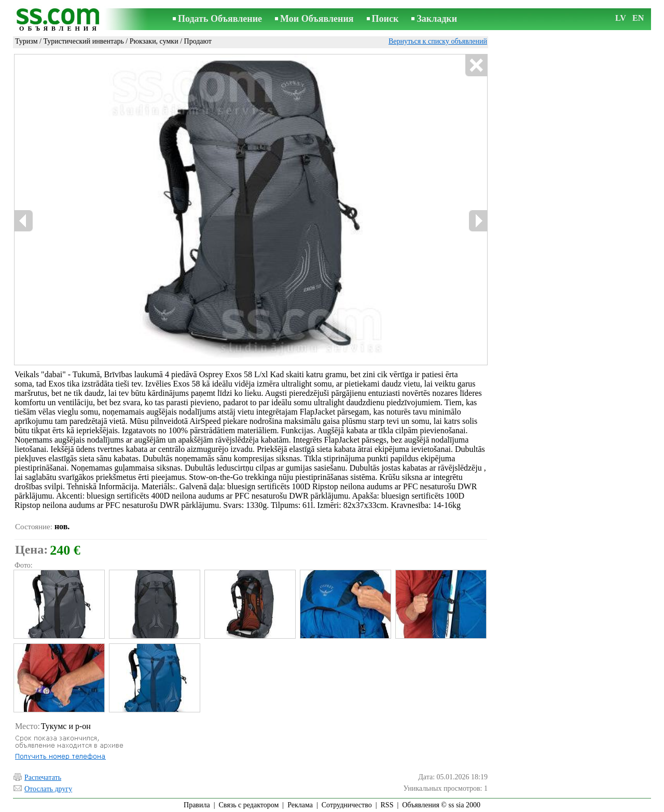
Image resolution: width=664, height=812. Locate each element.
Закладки (437, 19)
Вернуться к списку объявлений (438, 41)
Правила (197, 805)
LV (621, 18)
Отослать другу (48, 789)
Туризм (26, 41)
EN (638, 18)
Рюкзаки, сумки (154, 41)
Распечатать (43, 777)
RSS (387, 805)
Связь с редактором (249, 805)
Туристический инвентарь (83, 41)
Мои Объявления (317, 19)
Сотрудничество (347, 805)
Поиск (385, 19)
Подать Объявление (220, 19)
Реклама (300, 805)
